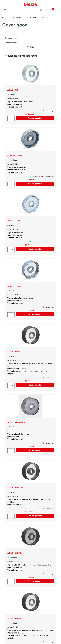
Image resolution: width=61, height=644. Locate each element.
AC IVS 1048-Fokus (15, 488)
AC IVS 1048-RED (15, 618)
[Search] (41, 10)
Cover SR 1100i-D (15, 221)
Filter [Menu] (31, 47)
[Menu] (5, 10)
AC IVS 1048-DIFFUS (16, 422)
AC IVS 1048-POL (15, 553)
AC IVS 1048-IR (14, 352)
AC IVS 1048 (13, 90)
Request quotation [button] (35, 118)
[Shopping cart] (57, 9)
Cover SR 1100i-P (15, 155)
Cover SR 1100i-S (15, 286)
